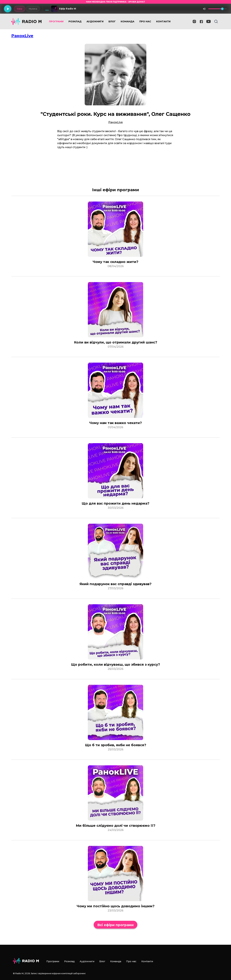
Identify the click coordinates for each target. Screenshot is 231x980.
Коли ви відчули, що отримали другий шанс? (116, 342)
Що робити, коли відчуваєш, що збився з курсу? (115, 664)
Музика (33, 9)
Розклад (75, 21)
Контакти (163, 21)
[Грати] (8, 9)
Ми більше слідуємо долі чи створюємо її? (116, 826)
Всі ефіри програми (115, 925)
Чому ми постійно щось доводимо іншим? (116, 906)
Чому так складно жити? (115, 262)
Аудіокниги (95, 21)
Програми (56, 21)
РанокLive (22, 36)
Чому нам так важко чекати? (116, 423)
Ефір (20, 9)
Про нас (145, 21)
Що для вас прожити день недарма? (115, 503)
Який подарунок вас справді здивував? (115, 584)
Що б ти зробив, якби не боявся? (116, 745)
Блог (112, 21)
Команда (127, 21)
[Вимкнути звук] (204, 9)
